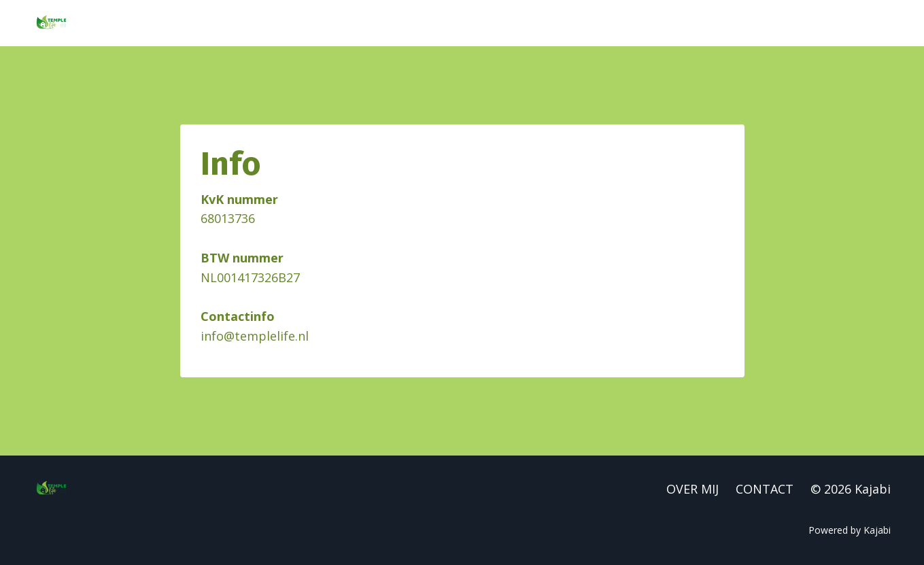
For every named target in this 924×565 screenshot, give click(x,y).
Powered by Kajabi (850, 530)
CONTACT (765, 489)
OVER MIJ (692, 489)
